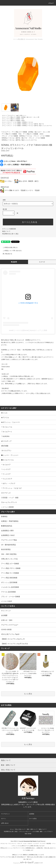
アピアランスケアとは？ (10, 625)
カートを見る (33, 819)
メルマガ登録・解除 (37, 831)
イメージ (42, 262)
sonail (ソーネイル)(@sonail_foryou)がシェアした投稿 (28, 330)
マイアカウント (5, 814)
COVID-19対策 (6, 630)
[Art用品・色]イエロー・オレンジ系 (30, 117)
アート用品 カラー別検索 (14, 117)
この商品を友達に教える (9, 247)
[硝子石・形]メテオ (39, 124)
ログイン (4, 819)
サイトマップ (6, 611)
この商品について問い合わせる (11, 251)
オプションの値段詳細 (9, 229)
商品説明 (14, 262)
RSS (26, 834)
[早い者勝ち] (18, 165)
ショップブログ (48, 831)
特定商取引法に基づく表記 (10, 234)
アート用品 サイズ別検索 (14, 119)
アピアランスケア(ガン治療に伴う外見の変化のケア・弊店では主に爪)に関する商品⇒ (22, 857)
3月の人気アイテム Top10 (10, 634)
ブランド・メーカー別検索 (14, 122)
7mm (23, 119)
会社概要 (4, 615)
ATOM (30, 834)
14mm (23, 121)
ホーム (4, 115)
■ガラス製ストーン (21, 115)
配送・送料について (32, 829)
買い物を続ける (6, 254)
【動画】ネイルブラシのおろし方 (13, 639)
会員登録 (32, 814)
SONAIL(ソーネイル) (27, 122)
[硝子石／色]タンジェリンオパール (43, 126)
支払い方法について (20, 829)
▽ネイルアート (11, 115)
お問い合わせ (5, 823)
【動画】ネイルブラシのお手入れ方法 (14, 644)
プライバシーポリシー (25, 831)
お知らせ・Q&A (7, 620)
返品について (6, 231)
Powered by (28, 863)
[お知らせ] (15, 161)
